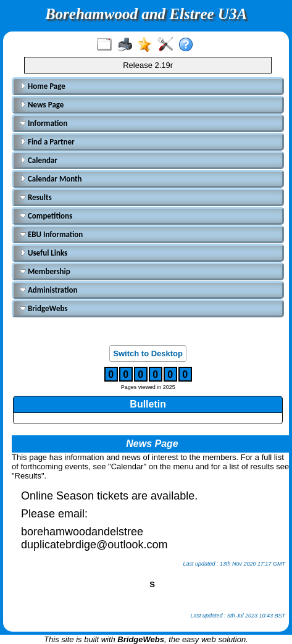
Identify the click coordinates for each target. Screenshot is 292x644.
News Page (42, 105)
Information (44, 123)
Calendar (39, 160)
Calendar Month (51, 179)
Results (36, 197)
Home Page (43, 86)
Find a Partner (47, 142)
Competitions (46, 216)
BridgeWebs (44, 308)
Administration (48, 290)
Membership (45, 271)
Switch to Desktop (148, 353)
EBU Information (51, 234)
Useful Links (44, 253)
